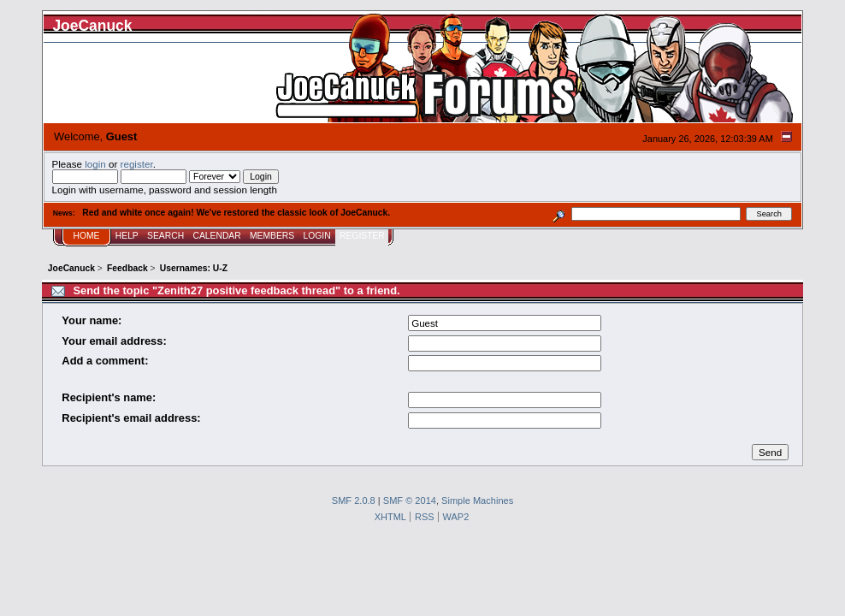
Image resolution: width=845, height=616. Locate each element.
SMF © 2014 (410, 500)
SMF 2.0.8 (354, 500)
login (95, 164)
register (137, 164)
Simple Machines (477, 500)
